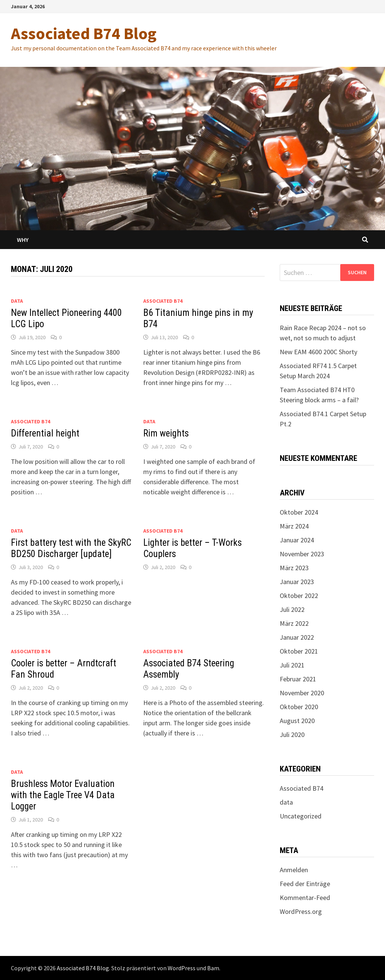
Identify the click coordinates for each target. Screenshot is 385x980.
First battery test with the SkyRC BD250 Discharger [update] (71, 548)
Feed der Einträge (305, 884)
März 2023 (294, 568)
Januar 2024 (297, 540)
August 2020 (297, 721)
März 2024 (294, 526)
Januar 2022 (297, 637)
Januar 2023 (297, 582)
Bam (213, 968)
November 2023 (302, 554)
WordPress (182, 968)
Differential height (45, 433)
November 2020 (302, 693)
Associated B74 (163, 301)
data (17, 301)
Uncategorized (301, 816)
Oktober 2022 (299, 596)
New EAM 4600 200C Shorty (318, 352)
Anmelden (294, 870)
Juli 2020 (292, 735)
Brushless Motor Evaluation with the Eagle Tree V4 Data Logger (63, 795)
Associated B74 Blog (84, 33)
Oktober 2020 (299, 707)
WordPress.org (301, 911)
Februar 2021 (298, 679)
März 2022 (294, 623)
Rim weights (166, 433)
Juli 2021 (292, 665)
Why (23, 240)
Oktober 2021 (299, 651)
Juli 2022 (292, 609)
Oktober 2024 (299, 512)
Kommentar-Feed (305, 898)
